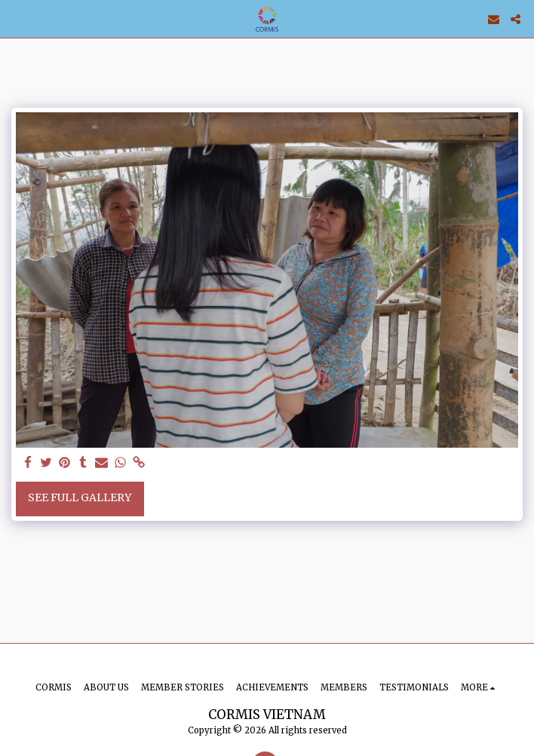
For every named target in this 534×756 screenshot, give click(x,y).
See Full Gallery (80, 497)
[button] (17, 18)
